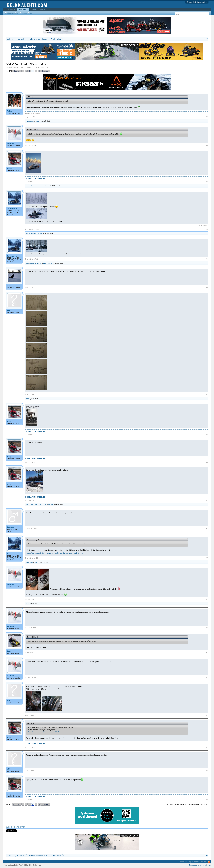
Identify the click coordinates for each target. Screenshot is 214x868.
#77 (207, 715)
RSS (209, 862)
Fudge (9, 111)
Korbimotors (30, 121)
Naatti (9, 651)
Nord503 (10, 144)
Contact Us (183, 862)
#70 (207, 500)
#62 (207, 145)
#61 (207, 117)
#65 (207, 259)
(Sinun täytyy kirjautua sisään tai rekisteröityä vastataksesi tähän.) (186, 804)
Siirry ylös (203, 862)
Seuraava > (46, 71)
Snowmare (29, 504)
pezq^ (40, 67)
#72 (207, 558)
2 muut (48, 186)
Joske (38, 121)
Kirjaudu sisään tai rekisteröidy (197, 2)
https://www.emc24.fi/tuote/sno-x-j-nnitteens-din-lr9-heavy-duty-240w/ (55, 553)
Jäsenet (43, 9)
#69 (207, 462)
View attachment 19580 (51, 732)
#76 (207, 678)
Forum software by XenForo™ (23, 865)
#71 (207, 529)
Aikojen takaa (19, 67)
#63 (207, 182)
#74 (207, 628)
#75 (207, 653)
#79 (207, 771)
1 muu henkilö (48, 263)
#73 (207, 599)
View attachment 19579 (35, 732)
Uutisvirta (12, 9)
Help (190, 862)
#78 (207, 747)
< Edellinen (17, 71)
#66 (207, 287)
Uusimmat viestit (26, 13)
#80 (207, 800)
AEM (9, 310)
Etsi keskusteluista (11, 13)
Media (34, 9)
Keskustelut (23, 10)
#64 (207, 229)
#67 (207, 395)
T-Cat (44, 504)
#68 (207, 435)
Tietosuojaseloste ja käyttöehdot (200, 865)
